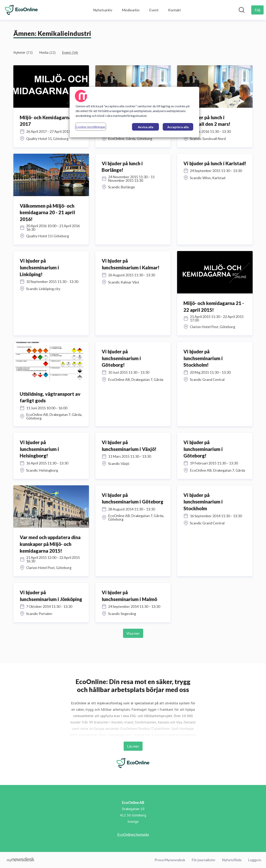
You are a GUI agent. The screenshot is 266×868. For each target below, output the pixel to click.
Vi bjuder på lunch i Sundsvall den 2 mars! (207, 121)
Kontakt (174, 10)
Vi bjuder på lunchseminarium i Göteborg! (121, 358)
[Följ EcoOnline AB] (257, 10)
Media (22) (47, 52)
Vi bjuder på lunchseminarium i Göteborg (133, 498)
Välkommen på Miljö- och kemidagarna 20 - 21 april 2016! (47, 212)
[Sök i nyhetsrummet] (242, 10)
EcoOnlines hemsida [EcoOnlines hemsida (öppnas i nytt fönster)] (133, 834)
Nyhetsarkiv (103, 10)
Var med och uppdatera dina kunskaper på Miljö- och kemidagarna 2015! (50, 544)
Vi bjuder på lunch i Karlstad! (215, 163)
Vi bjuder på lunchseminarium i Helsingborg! (39, 449)
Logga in (255, 860)
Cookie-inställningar (91, 127)
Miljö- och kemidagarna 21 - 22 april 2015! (214, 306)
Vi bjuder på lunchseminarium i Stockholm (203, 502)
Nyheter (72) (23, 52)
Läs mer (133, 746)
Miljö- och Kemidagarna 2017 (46, 121)
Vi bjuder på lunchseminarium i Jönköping (51, 596)
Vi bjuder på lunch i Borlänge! (122, 167)
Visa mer (133, 633)
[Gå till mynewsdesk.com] (21, 860)
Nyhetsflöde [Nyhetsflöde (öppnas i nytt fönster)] (232, 860)
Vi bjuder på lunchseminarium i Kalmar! (131, 264)
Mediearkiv (131, 10)
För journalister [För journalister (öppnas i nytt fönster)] (204, 860)
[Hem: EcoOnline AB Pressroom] (21, 10)
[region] (134, 112)
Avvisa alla (146, 127)
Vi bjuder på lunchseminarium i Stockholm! (203, 358)
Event (154, 10)
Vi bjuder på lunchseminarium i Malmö (129, 596)
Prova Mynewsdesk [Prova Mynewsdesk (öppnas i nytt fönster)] (170, 860)
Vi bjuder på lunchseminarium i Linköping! (39, 267)
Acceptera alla (178, 127)
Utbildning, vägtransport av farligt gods (50, 397)
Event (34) (70, 52)
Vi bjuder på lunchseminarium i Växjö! (129, 446)
